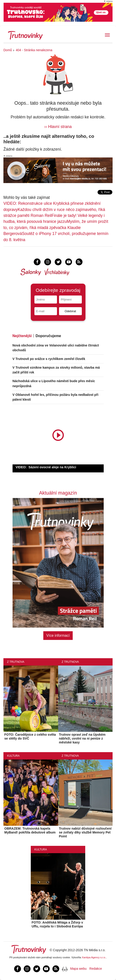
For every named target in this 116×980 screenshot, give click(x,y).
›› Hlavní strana (58, 127)
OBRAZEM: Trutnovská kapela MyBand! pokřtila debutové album (30, 830)
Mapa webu (78, 969)
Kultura (13, 756)
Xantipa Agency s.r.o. (94, 957)
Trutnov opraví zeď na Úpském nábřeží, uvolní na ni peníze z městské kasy (82, 738)
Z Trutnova (16, 662)
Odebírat (70, 311)
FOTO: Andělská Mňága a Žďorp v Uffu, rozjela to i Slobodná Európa (57, 924)
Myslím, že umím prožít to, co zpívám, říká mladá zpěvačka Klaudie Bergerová (56, 228)
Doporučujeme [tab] (48, 336)
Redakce (96, 969)
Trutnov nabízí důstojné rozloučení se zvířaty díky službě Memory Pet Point (85, 832)
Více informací (58, 635)
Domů (8, 50)
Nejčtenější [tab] (22, 336)
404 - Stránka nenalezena (34, 50)
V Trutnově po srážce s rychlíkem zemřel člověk (49, 359)
